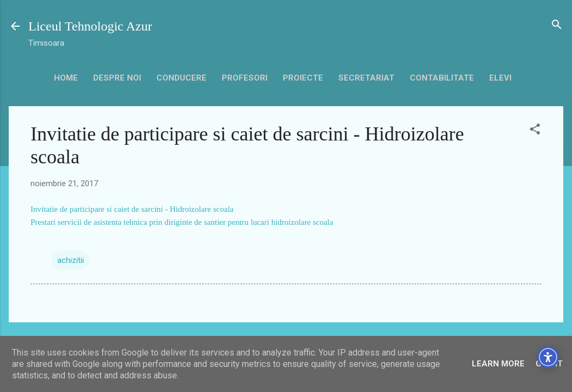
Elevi (500, 78)
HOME (66, 78)
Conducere (181, 78)
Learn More (498, 364)
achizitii (71, 260)
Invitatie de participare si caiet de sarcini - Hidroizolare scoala (132, 209)
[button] (535, 130)
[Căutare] (557, 25)
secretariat (366, 78)
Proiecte (303, 78)
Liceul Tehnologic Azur (90, 26)
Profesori (245, 78)
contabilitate (442, 78)
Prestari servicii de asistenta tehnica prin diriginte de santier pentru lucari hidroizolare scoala (182, 222)
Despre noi (117, 78)
